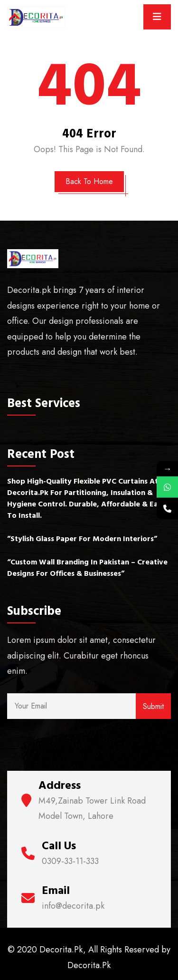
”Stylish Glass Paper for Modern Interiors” (82, 539)
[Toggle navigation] (157, 17)
